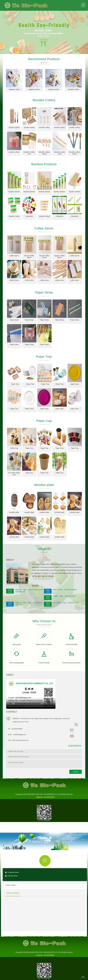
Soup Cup (29, 473)
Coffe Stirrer (29, 280)
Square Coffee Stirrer (59, 257)
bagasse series (14, 89)
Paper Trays (29, 409)
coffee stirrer (44, 280)
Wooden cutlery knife (60, 153)
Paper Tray (14, 384)
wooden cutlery (14, 127)
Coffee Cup (14, 448)
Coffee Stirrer (14, 256)
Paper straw (14, 344)
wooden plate (14, 512)
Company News (13, 872)
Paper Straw (14, 320)
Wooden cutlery (73, 89)
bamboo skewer (14, 192)
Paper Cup (29, 448)
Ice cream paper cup (14, 474)
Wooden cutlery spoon (44, 153)
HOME (8, 885)
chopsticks (29, 216)
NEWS (13, 885)
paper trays (75, 384)
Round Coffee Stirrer (29, 257)
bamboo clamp (14, 216)
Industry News (13, 876)
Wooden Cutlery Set (29, 153)
